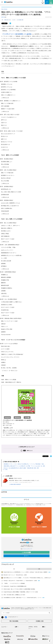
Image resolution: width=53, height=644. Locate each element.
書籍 (44, 627)
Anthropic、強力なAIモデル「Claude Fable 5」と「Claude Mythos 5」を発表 (20, 581)
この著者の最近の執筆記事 (15, 484)
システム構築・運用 (20, 20)
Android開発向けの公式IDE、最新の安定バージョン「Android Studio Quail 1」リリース (22, 598)
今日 (14, 569)
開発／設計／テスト (8, 20)
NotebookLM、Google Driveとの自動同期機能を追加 (15, 586)
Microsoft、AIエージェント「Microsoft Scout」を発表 (15, 575)
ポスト (4, 23)
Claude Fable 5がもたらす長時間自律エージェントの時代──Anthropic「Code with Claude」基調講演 (25, 572)
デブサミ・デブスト (33, 628)
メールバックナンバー (26, 549)
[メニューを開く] (2, 2)
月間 (39, 569)
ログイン (26, 556)
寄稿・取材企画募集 (14, 621)
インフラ (14, 20)
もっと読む (5, 469)
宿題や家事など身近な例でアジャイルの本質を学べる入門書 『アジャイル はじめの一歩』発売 (24, 466)
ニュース (4, 627)
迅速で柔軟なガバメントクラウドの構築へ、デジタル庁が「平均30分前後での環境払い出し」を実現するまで (27, 578)
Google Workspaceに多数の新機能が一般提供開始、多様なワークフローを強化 (21, 592)
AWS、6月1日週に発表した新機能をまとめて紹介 (14, 595)
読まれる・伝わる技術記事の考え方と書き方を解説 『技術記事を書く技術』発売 (21, 468)
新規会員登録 (26, 552)
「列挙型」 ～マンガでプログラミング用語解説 (14, 583)
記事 (17, 627)
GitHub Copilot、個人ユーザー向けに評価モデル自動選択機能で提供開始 (19, 589)
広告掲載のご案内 (40, 621)
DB (2, 20)
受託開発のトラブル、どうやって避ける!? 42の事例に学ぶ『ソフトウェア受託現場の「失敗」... (25, 464)
